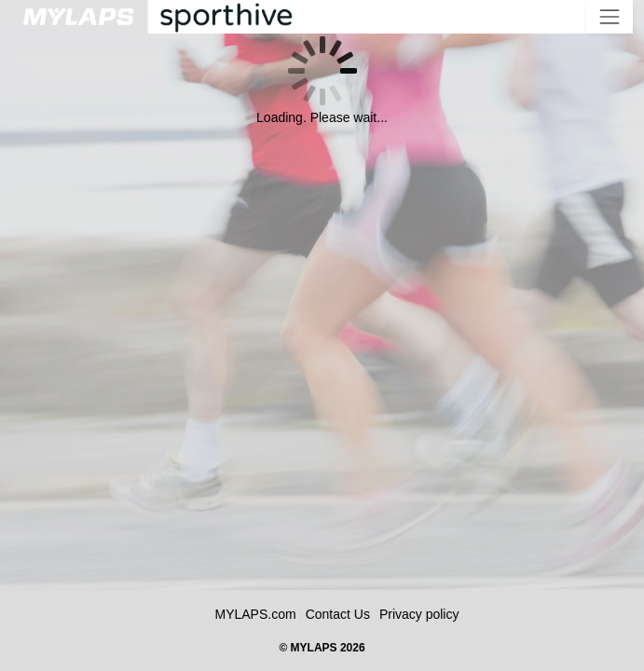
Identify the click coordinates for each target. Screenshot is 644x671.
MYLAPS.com (256, 614)
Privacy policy (419, 614)
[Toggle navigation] (610, 17)
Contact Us (338, 614)
